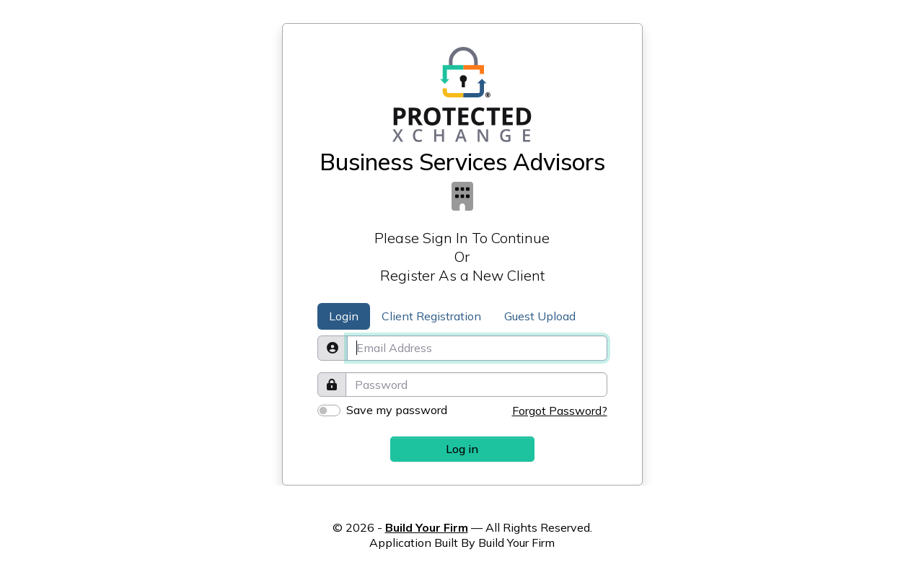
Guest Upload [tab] (540, 316)
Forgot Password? (560, 410)
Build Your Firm (427, 527)
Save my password (397, 410)
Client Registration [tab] (431, 316)
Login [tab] (344, 316)
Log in (462, 449)
